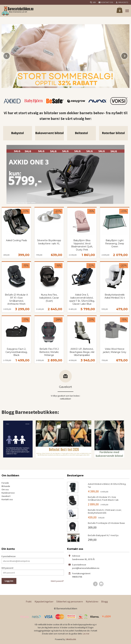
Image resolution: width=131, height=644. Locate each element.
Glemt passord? (57, 581)
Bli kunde (6, 486)
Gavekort (6, 496)
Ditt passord (7, 568)
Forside (5, 483)
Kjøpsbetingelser (44, 601)
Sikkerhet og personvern (70, 601)
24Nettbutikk (71, 639)
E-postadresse (9, 556)
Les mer (86, 634)
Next (128, 55)
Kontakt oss (7, 499)
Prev (10, 55)
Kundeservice (8, 493)
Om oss (5, 489)
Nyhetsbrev (92, 601)
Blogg (105, 601)
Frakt (29, 601)
